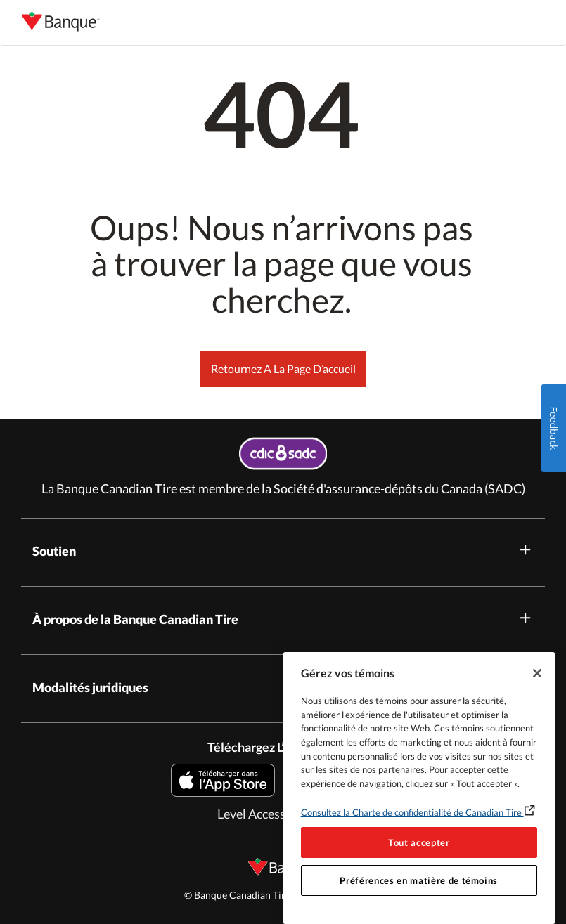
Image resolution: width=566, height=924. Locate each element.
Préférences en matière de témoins (419, 880)
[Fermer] (537, 673)
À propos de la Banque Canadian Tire (283, 618)
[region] (419, 788)
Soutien (283, 550)
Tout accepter (419, 842)
